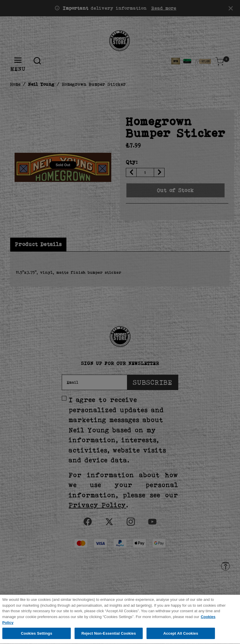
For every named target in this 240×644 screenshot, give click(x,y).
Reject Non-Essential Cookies (108, 635)
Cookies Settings (37, 635)
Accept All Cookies (181, 635)
